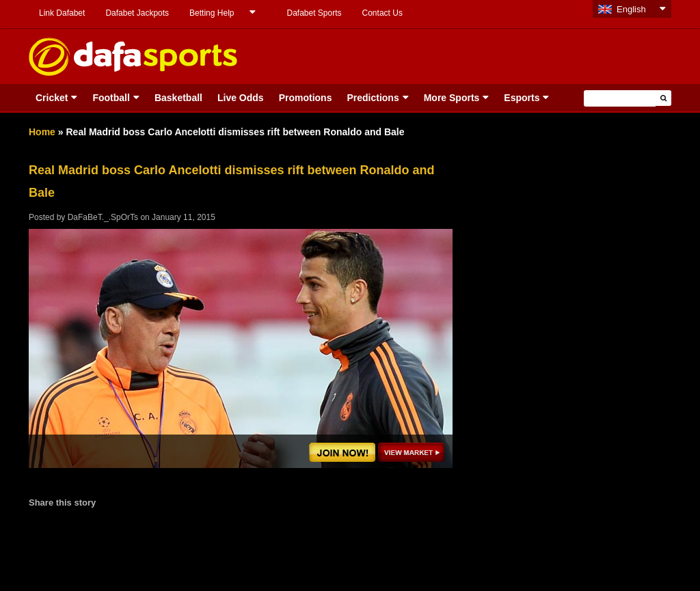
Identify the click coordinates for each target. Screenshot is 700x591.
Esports (522, 98)
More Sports (452, 98)
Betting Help (212, 13)
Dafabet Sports (314, 13)
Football (111, 98)
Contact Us (382, 13)
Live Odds (241, 98)
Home (42, 132)
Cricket (52, 98)
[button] (663, 98)
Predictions (373, 98)
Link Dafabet (62, 13)
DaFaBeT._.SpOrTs (103, 217)
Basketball (178, 98)
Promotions (306, 98)
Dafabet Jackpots (137, 13)
